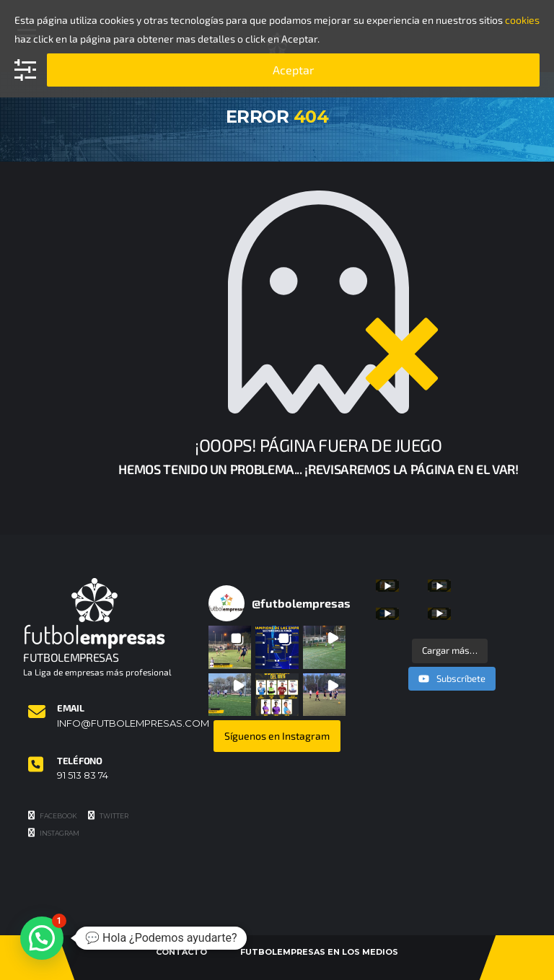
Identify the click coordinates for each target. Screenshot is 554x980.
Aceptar (293, 70)
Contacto (181, 952)
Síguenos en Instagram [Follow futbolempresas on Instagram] (277, 736)
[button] (230, 647)
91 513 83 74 (83, 775)
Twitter (108, 815)
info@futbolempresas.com (118, 723)
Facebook (53, 815)
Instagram (54, 833)
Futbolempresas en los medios (319, 952)
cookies (522, 20)
